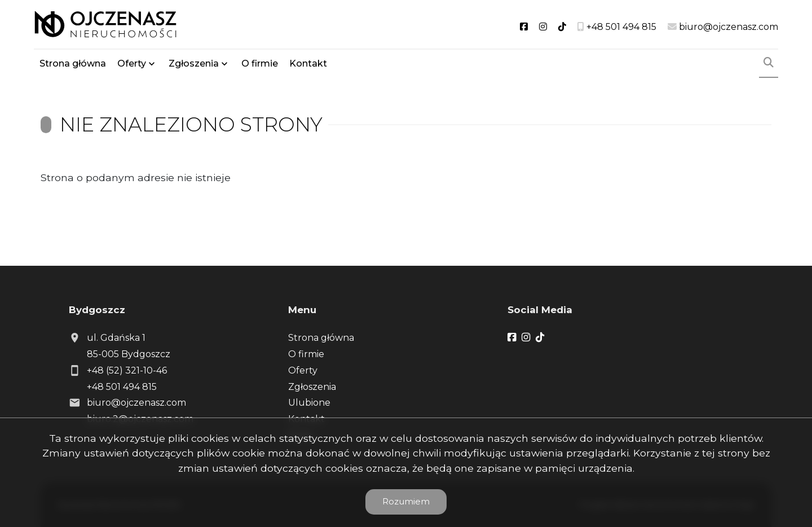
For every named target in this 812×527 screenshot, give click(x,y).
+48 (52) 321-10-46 (127, 370)
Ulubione (309, 403)
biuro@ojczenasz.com (136, 403)
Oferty (132, 63)
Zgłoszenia (194, 63)
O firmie (260, 63)
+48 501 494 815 (122, 387)
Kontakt (308, 63)
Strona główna (73, 63)
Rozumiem (406, 501)
